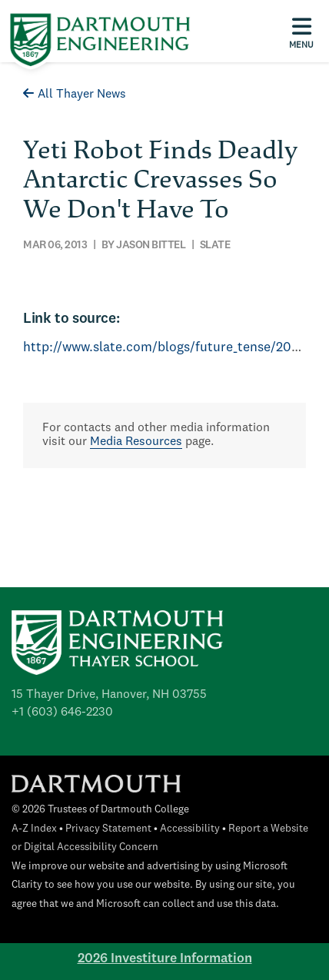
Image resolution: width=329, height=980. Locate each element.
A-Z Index (34, 829)
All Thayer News (75, 95)
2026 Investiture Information (165, 959)
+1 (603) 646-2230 (62, 713)
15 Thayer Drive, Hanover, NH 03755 (109, 695)
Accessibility (190, 829)
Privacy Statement (108, 829)
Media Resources (136, 442)
